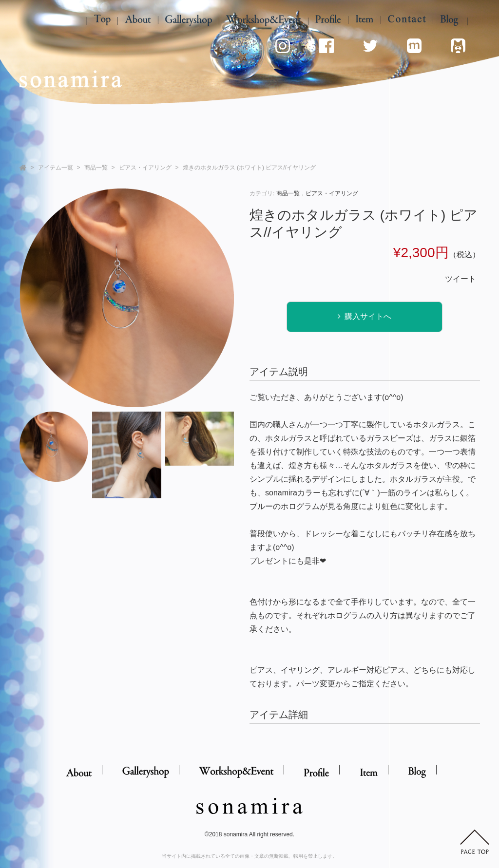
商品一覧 (96, 168)
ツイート (461, 279)
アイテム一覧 (56, 168)
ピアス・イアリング (145, 168)
